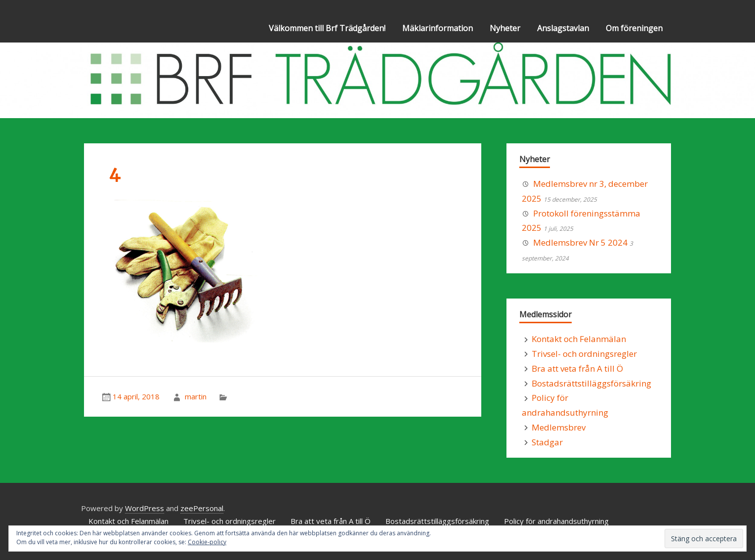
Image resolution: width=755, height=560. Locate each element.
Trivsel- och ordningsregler (584, 354)
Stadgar (547, 442)
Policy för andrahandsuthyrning (556, 521)
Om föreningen (634, 28)
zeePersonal (202, 508)
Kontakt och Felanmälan (579, 339)
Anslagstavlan (563, 28)
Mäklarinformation (438, 28)
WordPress (145, 508)
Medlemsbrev (559, 427)
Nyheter (505, 28)
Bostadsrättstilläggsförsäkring (591, 383)
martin (196, 396)
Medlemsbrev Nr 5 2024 (580, 242)
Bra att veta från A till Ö (577, 368)
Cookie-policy (207, 542)
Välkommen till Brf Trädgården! (327, 28)
